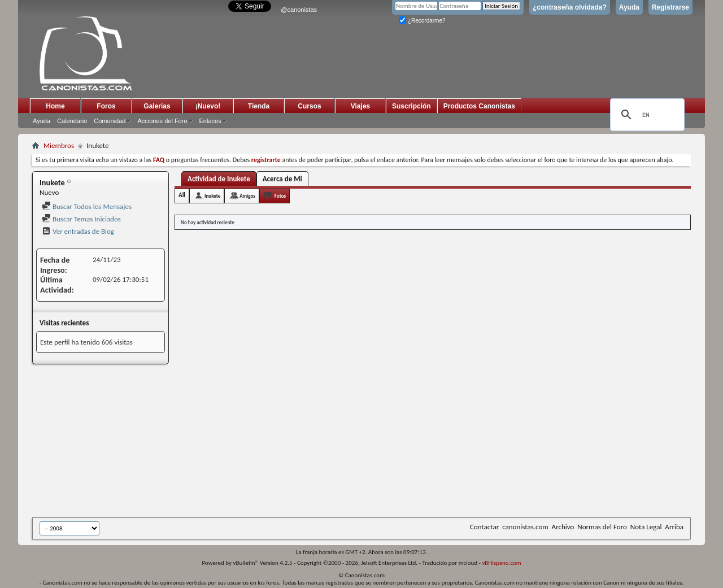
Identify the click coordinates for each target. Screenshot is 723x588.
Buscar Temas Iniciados (81, 219)
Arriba (674, 527)
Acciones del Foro (162, 121)
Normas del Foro (602, 527)
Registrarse (670, 7)
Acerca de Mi (282, 179)
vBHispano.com (501, 563)
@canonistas (299, 10)
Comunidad (110, 121)
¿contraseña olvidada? (570, 7)
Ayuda (629, 7)
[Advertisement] (309, 442)
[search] (646, 115)
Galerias (157, 106)
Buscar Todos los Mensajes (87, 206)
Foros (106, 106)
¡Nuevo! (208, 106)
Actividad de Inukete (219, 179)
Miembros (59, 145)
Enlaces (210, 121)
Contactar (484, 527)
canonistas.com (525, 527)
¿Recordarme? (422, 21)
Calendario (72, 121)
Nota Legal (646, 527)
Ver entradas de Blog (78, 231)
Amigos (247, 196)
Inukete (212, 196)
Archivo (563, 527)
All (182, 195)
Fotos (280, 196)
